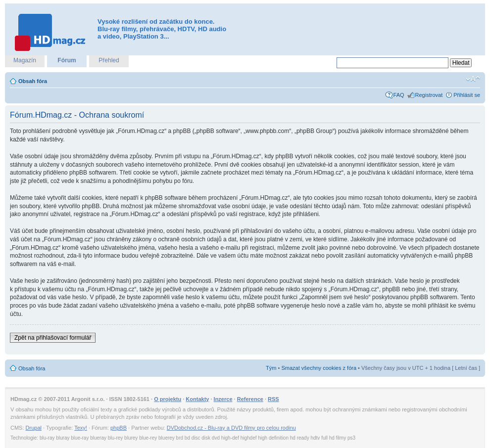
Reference (250, 399)
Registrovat (429, 95)
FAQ (399, 95)
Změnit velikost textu (473, 79)
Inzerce (223, 399)
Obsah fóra (33, 81)
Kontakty (197, 399)
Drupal (34, 428)
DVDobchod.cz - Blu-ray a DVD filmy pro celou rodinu (231, 428)
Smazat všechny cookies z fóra (319, 368)
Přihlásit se (467, 95)
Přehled (109, 60)
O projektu (168, 399)
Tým (271, 368)
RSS (273, 399)
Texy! (81, 428)
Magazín (25, 60)
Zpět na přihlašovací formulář (53, 338)
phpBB (119, 428)
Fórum (67, 60)
